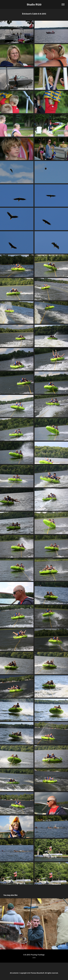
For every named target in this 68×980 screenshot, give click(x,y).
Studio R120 (34, 4)
